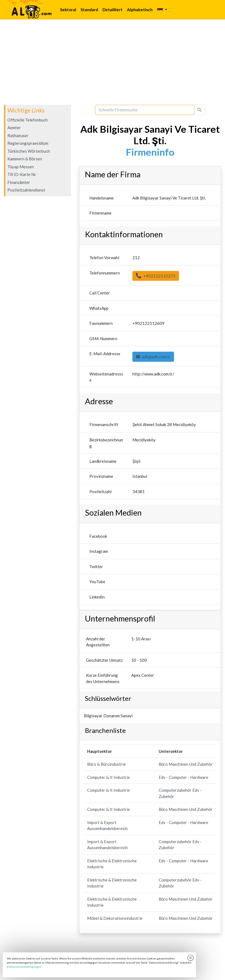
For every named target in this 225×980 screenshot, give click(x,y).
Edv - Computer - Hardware (183, 777)
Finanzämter (19, 182)
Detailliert (112, 10)
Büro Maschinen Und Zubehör (186, 764)
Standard (89, 10)
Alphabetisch (140, 10)
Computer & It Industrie (109, 777)
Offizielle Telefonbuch (28, 120)
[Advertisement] (112, 62)
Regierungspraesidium (28, 143)
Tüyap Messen (21, 167)
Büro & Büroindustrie (106, 764)
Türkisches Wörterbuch (29, 151)
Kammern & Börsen (25, 159)
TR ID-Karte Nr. (22, 174)
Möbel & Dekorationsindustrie (115, 918)
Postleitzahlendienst (26, 190)
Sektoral (68, 10)
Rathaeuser (18, 135)
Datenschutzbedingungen (25, 967)
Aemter (14, 128)
